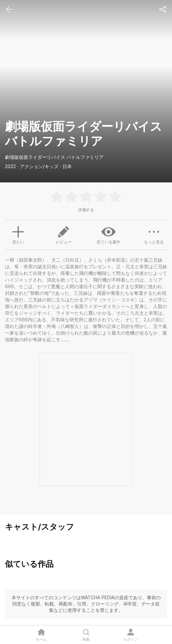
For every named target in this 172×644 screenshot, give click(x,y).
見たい (18, 234)
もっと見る (154, 234)
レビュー (64, 234)
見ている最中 (108, 234)
